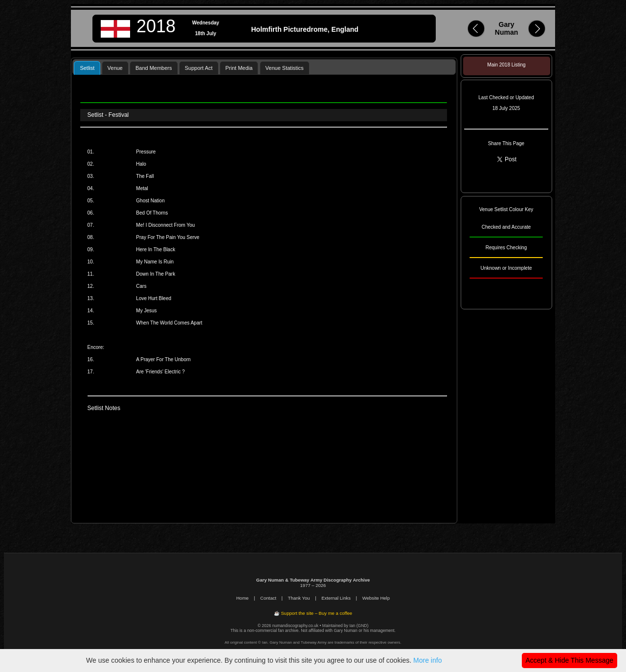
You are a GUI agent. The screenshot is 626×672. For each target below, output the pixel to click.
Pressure (146, 152)
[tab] (87, 68)
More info (427, 660)
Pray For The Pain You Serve (168, 237)
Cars (141, 286)
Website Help (376, 598)
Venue (115, 68)
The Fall (145, 176)
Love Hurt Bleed (154, 298)
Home (242, 598)
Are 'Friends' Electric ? (160, 372)
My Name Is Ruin (155, 262)
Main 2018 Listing (506, 65)
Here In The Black (156, 249)
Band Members (154, 68)
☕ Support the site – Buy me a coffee (313, 613)
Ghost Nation (150, 201)
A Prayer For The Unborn (163, 359)
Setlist (87, 68)
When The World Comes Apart (169, 323)
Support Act (199, 68)
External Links (336, 598)
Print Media (239, 68)
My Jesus (146, 311)
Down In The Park (156, 274)
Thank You (299, 598)
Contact (268, 598)
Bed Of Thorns (152, 213)
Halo (141, 164)
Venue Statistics (285, 68)
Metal (142, 188)
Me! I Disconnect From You (165, 225)
